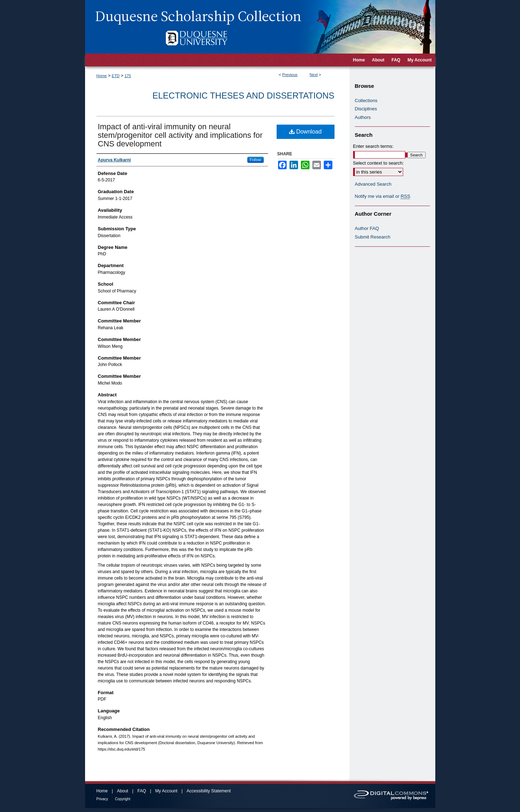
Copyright (123, 799)
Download (305, 132)
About (122, 791)
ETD (116, 76)
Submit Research (373, 237)
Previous (290, 75)
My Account (166, 791)
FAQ (142, 791)
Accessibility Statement (209, 791)
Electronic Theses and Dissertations (244, 96)
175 (128, 76)
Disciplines (366, 109)
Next (314, 75)
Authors (363, 117)
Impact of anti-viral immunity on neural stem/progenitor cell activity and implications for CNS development (180, 135)
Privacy (102, 799)
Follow (256, 160)
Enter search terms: (373, 146)
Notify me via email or (383, 196)
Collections (366, 101)
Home (102, 76)
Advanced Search (373, 184)
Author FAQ (367, 228)
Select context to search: (378, 163)
